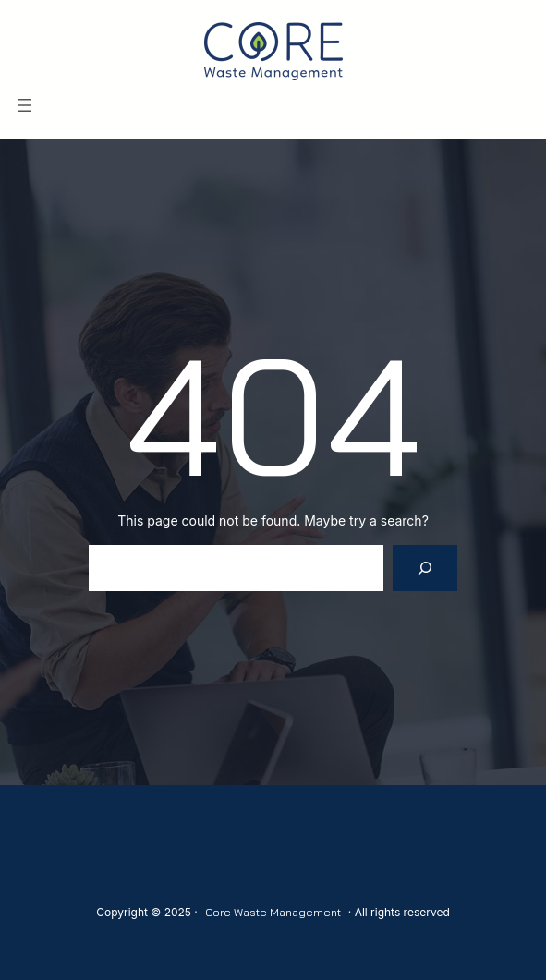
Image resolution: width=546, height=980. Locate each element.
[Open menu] (25, 105)
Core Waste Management (273, 912)
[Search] (425, 568)
